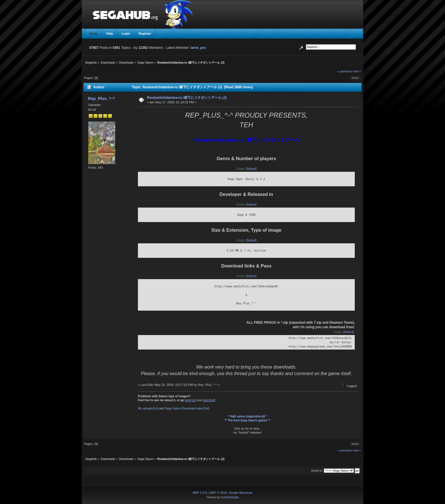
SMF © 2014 (218, 493)
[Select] (251, 169)
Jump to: (317, 470)
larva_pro (198, 48)
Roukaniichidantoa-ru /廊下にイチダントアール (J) (187, 98)
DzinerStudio (230, 497)
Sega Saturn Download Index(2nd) (187, 408)
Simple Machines (241, 493)
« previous (345, 71)
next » (357, 71)
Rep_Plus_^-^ (101, 99)
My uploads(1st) (148, 408)
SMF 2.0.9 (200, 493)
